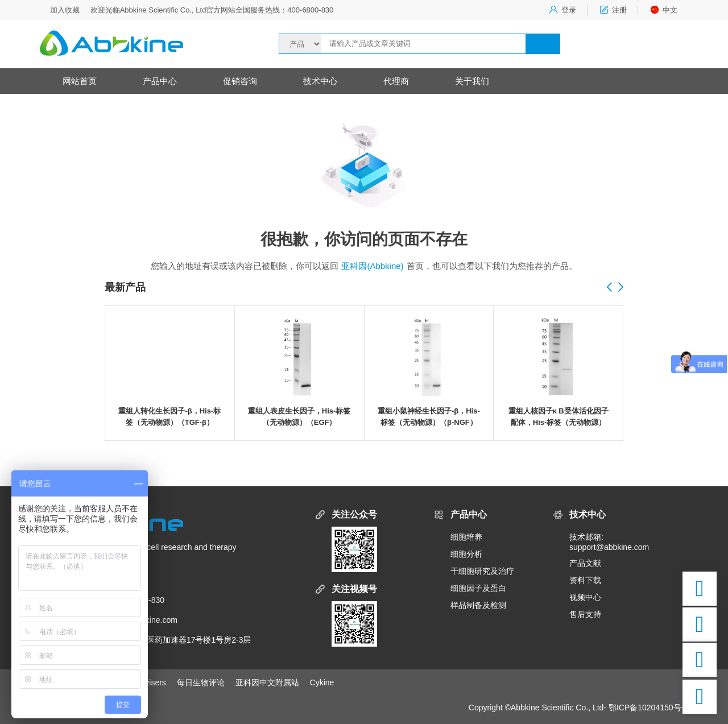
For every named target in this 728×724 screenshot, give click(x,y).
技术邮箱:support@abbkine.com (609, 542)
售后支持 (585, 614)
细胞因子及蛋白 (478, 588)
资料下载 (585, 580)
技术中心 (320, 81)
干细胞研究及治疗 (482, 571)
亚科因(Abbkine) (372, 266)
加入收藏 (65, 10)
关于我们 (472, 81)
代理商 (396, 81)
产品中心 (160, 81)
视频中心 (585, 597)
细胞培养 (466, 537)
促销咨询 (240, 81)
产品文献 (585, 563)
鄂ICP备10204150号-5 (648, 708)
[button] (621, 288)
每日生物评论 (201, 682)
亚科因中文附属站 (267, 682)
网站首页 (80, 81)
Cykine (322, 682)
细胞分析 (466, 554)
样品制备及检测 (478, 605)
